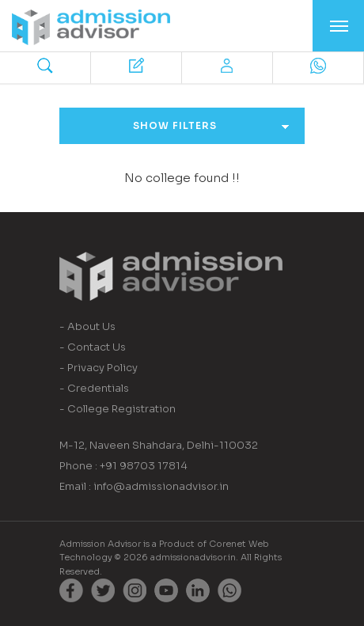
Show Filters (211, 125)
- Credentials (94, 388)
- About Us (87, 326)
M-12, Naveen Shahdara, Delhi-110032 (159, 445)
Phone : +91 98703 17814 (123, 466)
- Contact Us (93, 347)
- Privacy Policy (99, 368)
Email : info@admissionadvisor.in (144, 486)
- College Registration (118, 409)
